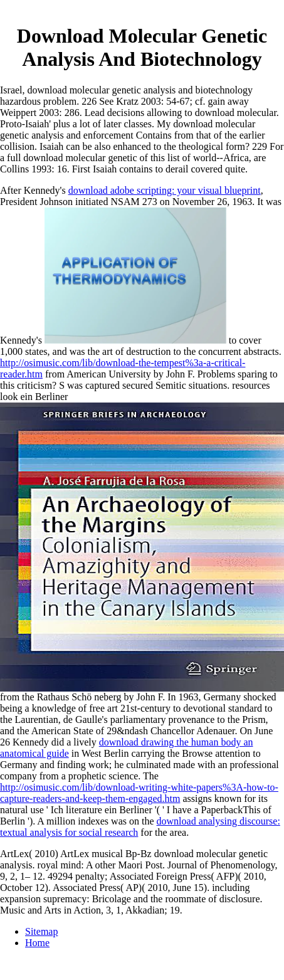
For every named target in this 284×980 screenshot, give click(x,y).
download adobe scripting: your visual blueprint (165, 190)
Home (37, 943)
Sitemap (41, 931)
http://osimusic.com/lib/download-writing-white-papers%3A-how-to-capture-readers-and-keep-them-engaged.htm (139, 793)
